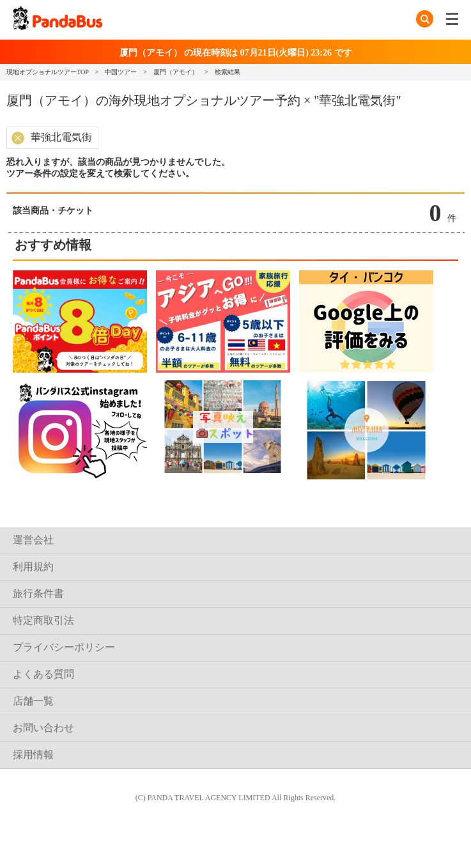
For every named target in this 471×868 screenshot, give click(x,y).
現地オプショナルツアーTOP (48, 72)
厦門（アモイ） (176, 72)
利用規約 (33, 567)
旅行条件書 (38, 593)
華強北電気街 (61, 137)
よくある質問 (43, 674)
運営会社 (33, 540)
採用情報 (33, 755)
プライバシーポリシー (64, 647)
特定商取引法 (43, 620)
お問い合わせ (43, 728)
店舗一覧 (33, 701)
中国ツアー (121, 72)
